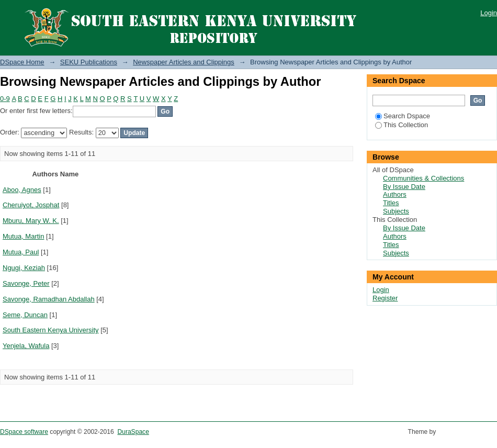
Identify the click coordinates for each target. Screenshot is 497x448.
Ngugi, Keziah (24, 268)
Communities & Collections (423, 178)
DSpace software (24, 432)
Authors (395, 194)
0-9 (5, 99)
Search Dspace (403, 116)
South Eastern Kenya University (51, 330)
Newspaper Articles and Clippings (184, 62)
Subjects (396, 211)
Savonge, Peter (26, 283)
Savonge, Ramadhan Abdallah (49, 299)
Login (489, 13)
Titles (391, 203)
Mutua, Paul (21, 252)
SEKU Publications (89, 62)
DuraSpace (133, 432)
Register (385, 298)
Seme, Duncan (25, 315)
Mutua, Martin (23, 236)
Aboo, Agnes (22, 190)
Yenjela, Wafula (26, 346)
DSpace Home (22, 62)
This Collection (402, 125)
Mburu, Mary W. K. (31, 221)
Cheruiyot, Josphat (31, 205)
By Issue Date (404, 187)
